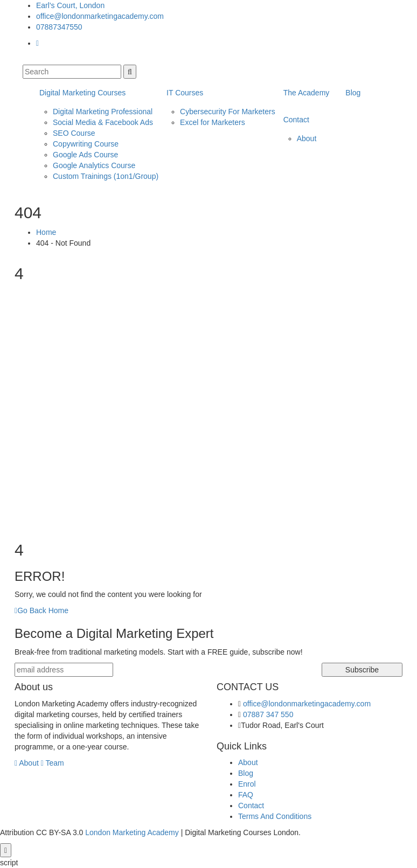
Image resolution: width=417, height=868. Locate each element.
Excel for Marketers (213, 122)
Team (53, 763)
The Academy (307, 93)
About (307, 138)
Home (46, 232)
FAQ (246, 795)
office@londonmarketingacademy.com (100, 16)
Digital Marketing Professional (103, 112)
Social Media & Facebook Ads (103, 122)
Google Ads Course (85, 155)
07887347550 (59, 27)
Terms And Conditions (275, 816)
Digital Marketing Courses (82, 93)
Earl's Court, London (70, 5)
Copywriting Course (86, 144)
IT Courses (185, 93)
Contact (296, 120)
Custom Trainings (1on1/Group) (106, 176)
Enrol (247, 784)
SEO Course (74, 133)
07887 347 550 (268, 714)
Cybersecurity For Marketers (228, 112)
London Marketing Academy (132, 832)
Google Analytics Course (94, 165)
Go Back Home (41, 610)
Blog (353, 93)
